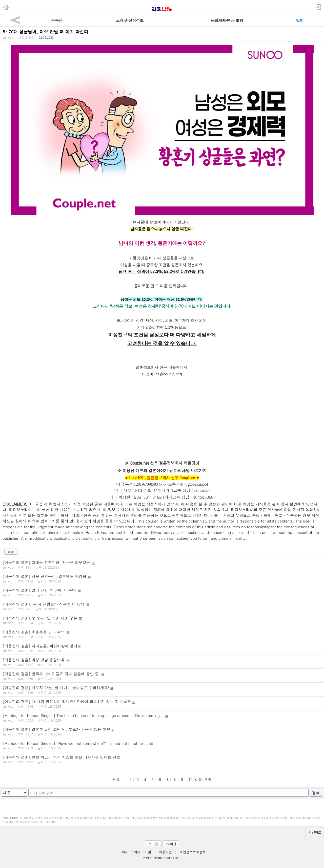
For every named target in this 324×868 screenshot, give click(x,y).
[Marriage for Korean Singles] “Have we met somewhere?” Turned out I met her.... (162, 745)
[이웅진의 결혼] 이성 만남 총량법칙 (162, 662)
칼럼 (300, 20)
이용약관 (165, 852)
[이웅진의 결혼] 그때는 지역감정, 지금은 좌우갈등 (162, 565)
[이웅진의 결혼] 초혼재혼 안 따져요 (162, 634)
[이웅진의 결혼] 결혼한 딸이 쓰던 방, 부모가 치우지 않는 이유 (162, 731)
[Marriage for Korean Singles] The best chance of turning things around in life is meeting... (162, 718)
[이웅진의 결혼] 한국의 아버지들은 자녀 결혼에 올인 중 (162, 676)
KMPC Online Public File (161, 858)
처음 (116, 779)
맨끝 (208, 779)
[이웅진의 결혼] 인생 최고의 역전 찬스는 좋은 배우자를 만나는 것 (162, 759)
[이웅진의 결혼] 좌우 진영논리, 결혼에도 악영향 (162, 578)
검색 (316, 793)
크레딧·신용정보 (129, 20)
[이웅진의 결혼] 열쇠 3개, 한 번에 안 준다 (162, 592)
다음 (198, 779)
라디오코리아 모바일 (136, 852)
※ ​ (120, 471)
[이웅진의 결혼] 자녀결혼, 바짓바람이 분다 (162, 648)
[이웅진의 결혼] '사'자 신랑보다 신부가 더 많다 (162, 606)
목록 (11, 552)
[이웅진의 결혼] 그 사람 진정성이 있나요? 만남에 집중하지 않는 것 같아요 (162, 704)
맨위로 (315, 832)
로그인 (153, 844)
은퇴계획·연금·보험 (227, 20)
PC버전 (171, 844)
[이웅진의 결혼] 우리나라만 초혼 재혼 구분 (162, 620)
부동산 (57, 20)
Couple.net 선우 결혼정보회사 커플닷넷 (164, 463)
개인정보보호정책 (193, 852)
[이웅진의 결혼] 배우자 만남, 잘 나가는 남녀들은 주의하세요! (162, 690)
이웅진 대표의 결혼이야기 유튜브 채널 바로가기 (165, 471)
